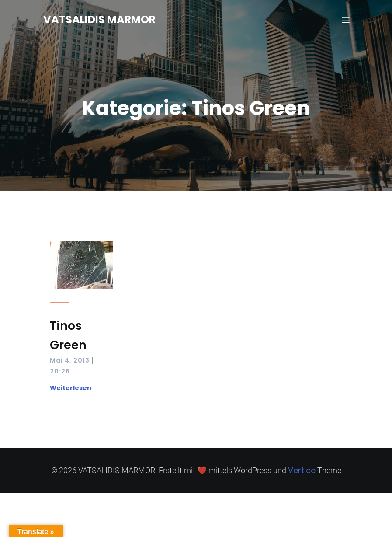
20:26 (60, 371)
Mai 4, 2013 (70, 360)
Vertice (302, 470)
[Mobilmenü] (346, 20)
